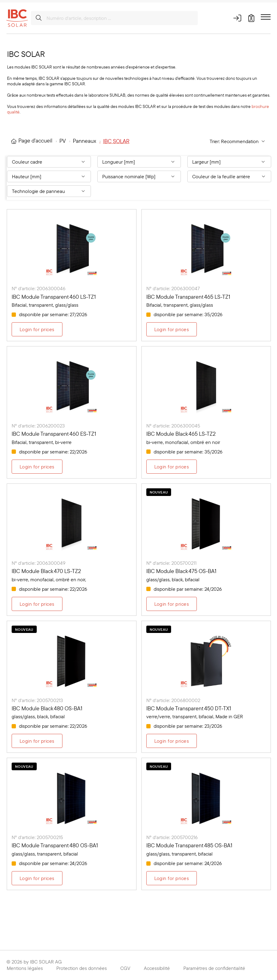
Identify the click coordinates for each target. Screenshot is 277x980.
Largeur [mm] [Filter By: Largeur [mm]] (206, 162)
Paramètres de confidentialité (214, 968)
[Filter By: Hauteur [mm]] (49, 176)
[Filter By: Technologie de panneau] (49, 191)
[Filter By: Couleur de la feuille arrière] (229, 176)
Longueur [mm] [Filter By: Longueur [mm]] (119, 162)
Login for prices (37, 329)
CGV (125, 968)
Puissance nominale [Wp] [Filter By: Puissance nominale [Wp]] (129, 176)
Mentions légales (25, 968)
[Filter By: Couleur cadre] (49, 162)
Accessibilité (157, 968)
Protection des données (82, 968)
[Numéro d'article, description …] (114, 18)
